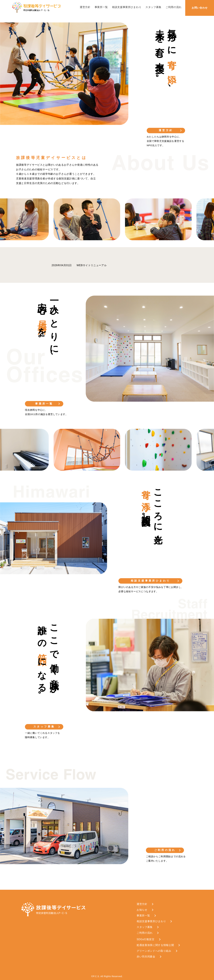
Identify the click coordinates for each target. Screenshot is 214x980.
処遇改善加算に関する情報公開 (155, 945)
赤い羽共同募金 (146, 957)
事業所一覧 (101, 7)
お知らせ (142, 910)
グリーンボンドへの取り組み (154, 951)
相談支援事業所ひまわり (127, 7)
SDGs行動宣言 (146, 939)
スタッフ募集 (153, 7)
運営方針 (85, 7)
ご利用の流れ (174, 7)
